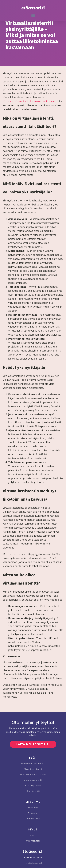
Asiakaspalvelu (33, 785)
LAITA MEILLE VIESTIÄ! (33, 744)
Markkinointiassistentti (33, 764)
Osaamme (33, 813)
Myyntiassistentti (33, 769)
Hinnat (33, 835)
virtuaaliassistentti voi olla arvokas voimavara (29, 101)
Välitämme (33, 808)
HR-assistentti (33, 791)
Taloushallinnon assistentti (33, 774)
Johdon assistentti (33, 780)
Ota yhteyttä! (33, 841)
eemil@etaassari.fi (33, 863)
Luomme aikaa (33, 819)
